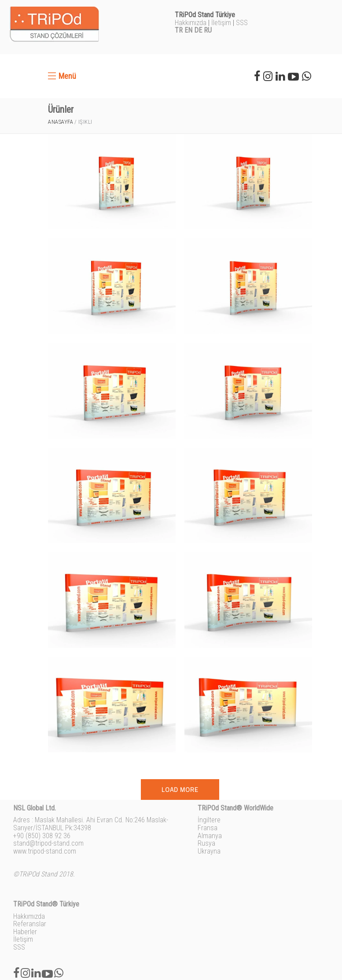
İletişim (221, 23)
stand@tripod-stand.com (48, 843)
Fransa (208, 828)
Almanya (210, 836)
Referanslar (30, 924)
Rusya (206, 843)
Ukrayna (209, 851)
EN (188, 30)
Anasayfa (61, 122)
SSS (242, 23)
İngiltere (209, 820)
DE (198, 30)
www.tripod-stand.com (45, 851)
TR (179, 30)
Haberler (25, 932)
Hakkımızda (191, 23)
